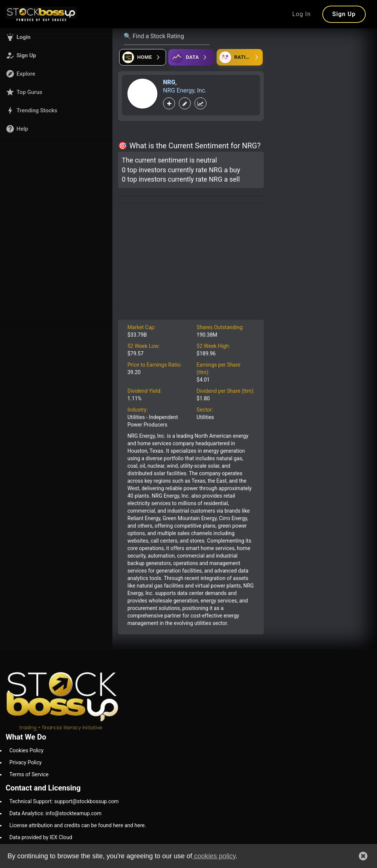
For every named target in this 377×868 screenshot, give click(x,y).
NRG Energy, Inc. (185, 90)
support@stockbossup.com (86, 801)
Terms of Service (29, 774)
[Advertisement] (191, 264)
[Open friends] (240, 57)
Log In (302, 14)
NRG (169, 82)
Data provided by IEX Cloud (41, 837)
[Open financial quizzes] (143, 57)
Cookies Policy (26, 750)
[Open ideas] (191, 57)
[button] (56, 37)
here (118, 825)
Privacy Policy (25, 762)
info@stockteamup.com (73, 813)
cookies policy (214, 856)
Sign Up (344, 14)
